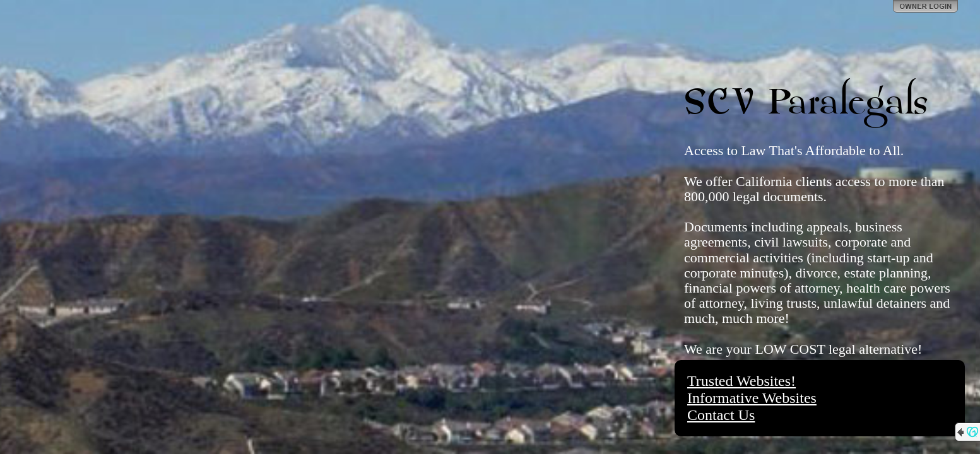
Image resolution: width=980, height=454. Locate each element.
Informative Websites (752, 398)
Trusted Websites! (741, 381)
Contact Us (721, 415)
